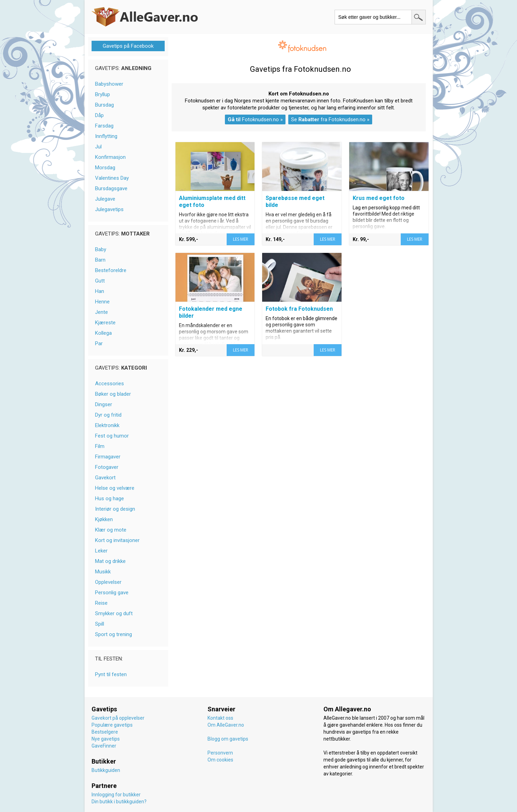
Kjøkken (104, 519)
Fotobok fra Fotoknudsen (299, 309)
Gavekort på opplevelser (118, 718)
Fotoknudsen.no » (255, 119)
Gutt (100, 281)
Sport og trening (113, 634)
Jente (101, 312)
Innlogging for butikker (116, 795)
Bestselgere (105, 732)
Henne (102, 302)
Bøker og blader (113, 394)
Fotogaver (107, 467)
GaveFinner (104, 746)
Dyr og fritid (108, 415)
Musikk (103, 572)
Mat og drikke (110, 561)
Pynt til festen (111, 674)
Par (99, 343)
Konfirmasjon (110, 157)
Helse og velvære (115, 488)
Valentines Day (112, 178)
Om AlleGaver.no (226, 725)
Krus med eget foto (379, 198)
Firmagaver (108, 457)
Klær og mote (111, 530)
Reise (101, 603)
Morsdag (105, 168)
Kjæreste (105, 323)
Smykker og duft (114, 613)
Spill (100, 624)
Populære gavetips (112, 725)
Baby (101, 249)
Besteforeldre (111, 270)
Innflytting (106, 136)
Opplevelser (108, 582)
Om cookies (220, 760)
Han (100, 291)
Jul (98, 147)
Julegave (105, 199)
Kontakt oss (220, 718)
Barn (100, 260)
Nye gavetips (106, 739)
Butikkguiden (106, 770)
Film (100, 446)
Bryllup (103, 94)
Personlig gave (112, 593)
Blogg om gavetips (228, 739)
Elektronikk (107, 425)
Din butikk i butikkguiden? (119, 802)
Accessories (109, 384)
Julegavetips (109, 209)
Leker (101, 551)
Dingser (104, 404)
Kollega (103, 333)
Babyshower (109, 84)
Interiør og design (115, 509)
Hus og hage (109, 498)
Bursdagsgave (111, 188)
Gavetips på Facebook (128, 46)
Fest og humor (112, 436)
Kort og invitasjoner (117, 540)
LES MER (241, 239)
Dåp (99, 115)
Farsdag (104, 126)
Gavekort (105, 478)
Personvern (220, 753)
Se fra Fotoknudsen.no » (330, 119)
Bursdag (104, 105)
